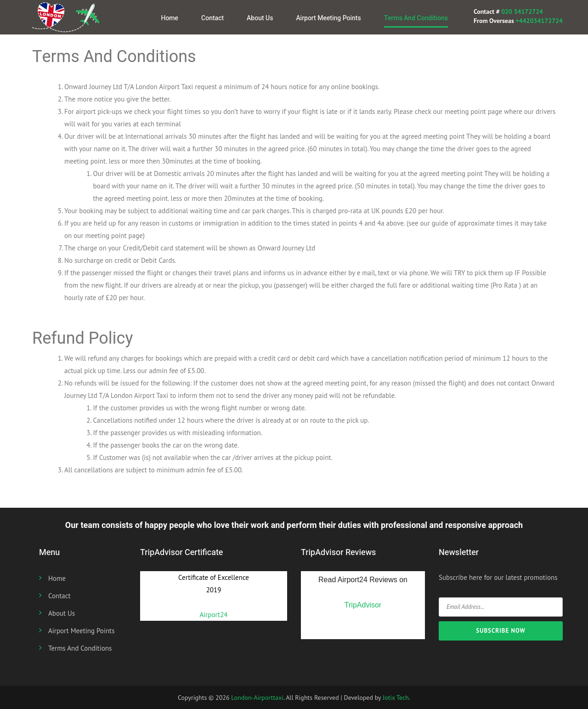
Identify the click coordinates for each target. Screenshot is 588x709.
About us (260, 18)
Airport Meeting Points (328, 18)
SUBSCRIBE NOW (500, 631)
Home (170, 18)
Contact (212, 18)
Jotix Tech (396, 698)
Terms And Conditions (416, 18)
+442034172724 (539, 21)
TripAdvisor (363, 605)
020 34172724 (521, 11)
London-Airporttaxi (257, 698)
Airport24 (213, 615)
